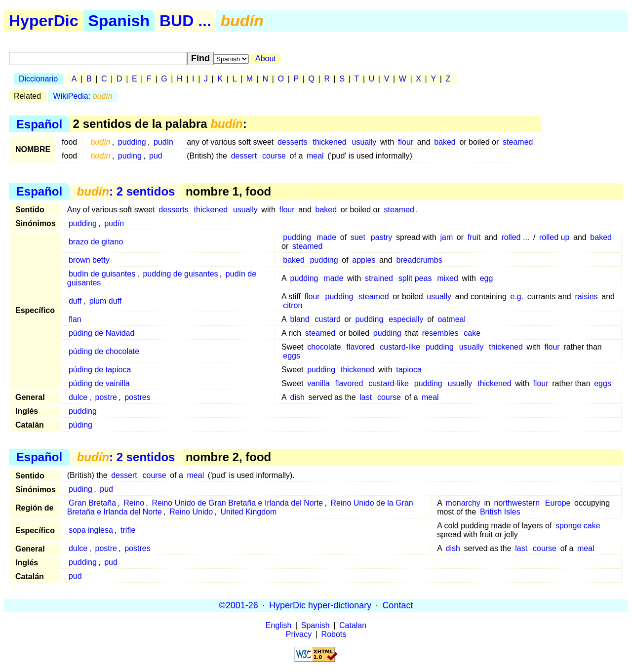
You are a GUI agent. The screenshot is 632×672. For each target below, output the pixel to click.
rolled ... (515, 237)
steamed (518, 142)
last (366, 397)
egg (487, 278)
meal (315, 156)
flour (406, 142)
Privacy (299, 634)
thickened (330, 142)
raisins (586, 296)
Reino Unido (191, 512)
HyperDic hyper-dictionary (320, 605)
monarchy (463, 503)
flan (75, 319)
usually (364, 142)
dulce (78, 397)
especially (406, 319)
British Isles (500, 512)
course (274, 156)
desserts (292, 142)
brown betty (89, 260)
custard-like (400, 347)
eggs (292, 356)
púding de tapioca (100, 370)
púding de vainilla (99, 383)
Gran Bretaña (92, 503)
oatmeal (452, 319)
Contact (397, 605)
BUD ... (185, 21)
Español (39, 124)
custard (328, 319)
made (326, 237)
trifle (128, 530)
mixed (448, 278)
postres (137, 397)
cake (472, 333)
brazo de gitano (96, 242)
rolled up (554, 237)
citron (293, 305)
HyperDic (44, 21)
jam (446, 237)
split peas (415, 278)
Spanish (119, 21)
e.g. (517, 296)
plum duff (106, 301)
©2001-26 (239, 605)
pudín (163, 142)
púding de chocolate (104, 351)
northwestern (517, 503)
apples (364, 260)
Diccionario (38, 79)
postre (106, 397)
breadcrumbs (419, 260)
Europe (558, 503)
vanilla (318, 383)
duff (75, 301)
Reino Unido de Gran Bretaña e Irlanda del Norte (237, 503)
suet (358, 237)
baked (445, 142)
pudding (132, 142)
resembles (440, 333)
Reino (134, 503)
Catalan (353, 625)
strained (379, 278)
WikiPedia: (83, 96)
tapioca (409, 370)
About (266, 59)
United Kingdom (249, 512)
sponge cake (578, 526)
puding (130, 156)
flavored (361, 347)
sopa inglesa (91, 530)
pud (156, 156)
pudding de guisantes (180, 274)
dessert (244, 156)
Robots (334, 634)
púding (80, 425)
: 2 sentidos (126, 191)
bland (300, 319)
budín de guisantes (102, 274)
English (278, 625)
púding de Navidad (101, 333)
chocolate (324, 347)
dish (297, 397)
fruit (474, 237)
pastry (382, 237)
